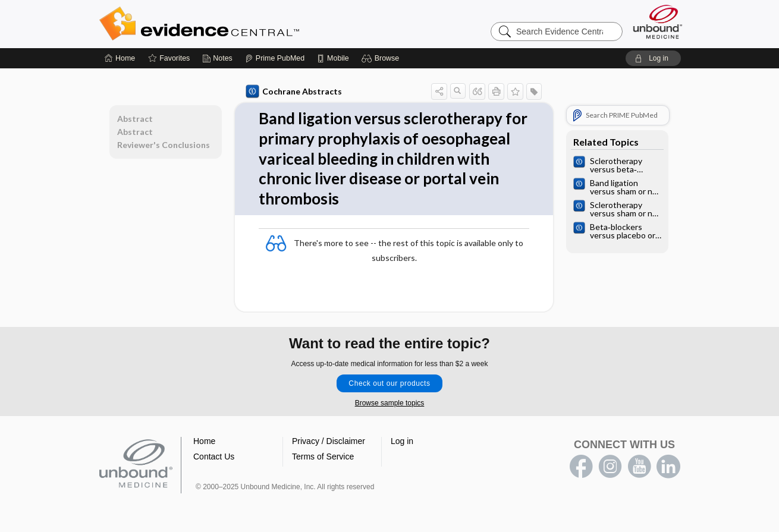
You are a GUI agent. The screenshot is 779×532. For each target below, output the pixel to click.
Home (204, 441)
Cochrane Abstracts (294, 92)
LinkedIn (668, 467)
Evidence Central (247, 24)
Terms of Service (323, 457)
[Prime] (275, 58)
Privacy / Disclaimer (329, 441)
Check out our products (389, 383)
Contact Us (214, 457)
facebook (581, 467)
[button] (382, 58)
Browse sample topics (390, 403)
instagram (610, 467)
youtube (639, 467)
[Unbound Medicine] (658, 22)
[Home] (120, 58)
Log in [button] (402, 441)
